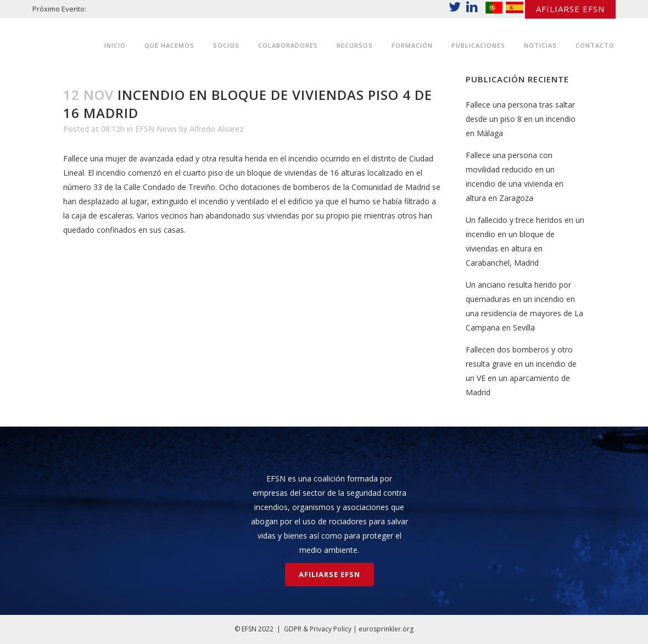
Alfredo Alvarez (217, 129)
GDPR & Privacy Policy (318, 629)
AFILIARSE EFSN (570, 9)
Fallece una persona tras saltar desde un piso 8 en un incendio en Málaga (521, 119)
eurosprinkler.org (386, 629)
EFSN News (156, 129)
